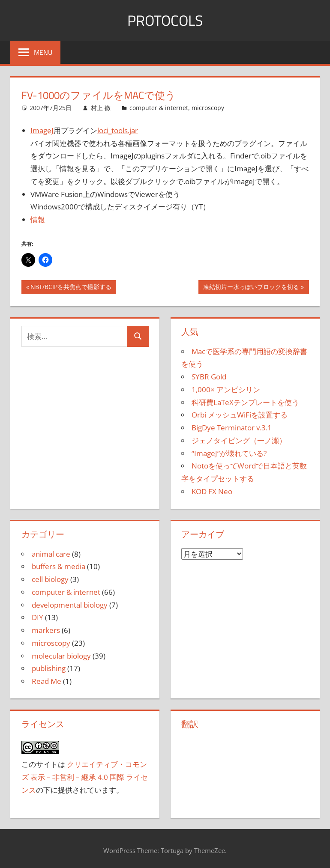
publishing (49, 668)
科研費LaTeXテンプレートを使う (245, 402)
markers (46, 630)
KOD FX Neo (212, 491)
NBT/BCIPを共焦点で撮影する (71, 288)
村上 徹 (101, 108)
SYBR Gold (209, 377)
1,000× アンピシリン (226, 389)
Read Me (46, 681)
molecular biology (61, 656)
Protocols (165, 20)
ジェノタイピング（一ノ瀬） (239, 440)
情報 (38, 219)
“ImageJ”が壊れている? (229, 453)
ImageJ (42, 130)
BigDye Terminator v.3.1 (232, 428)
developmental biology (70, 605)
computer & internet (159, 108)
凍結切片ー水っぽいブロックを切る (251, 288)
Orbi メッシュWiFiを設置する (240, 415)
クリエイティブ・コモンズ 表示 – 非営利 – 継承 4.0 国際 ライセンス (85, 777)
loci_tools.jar (118, 130)
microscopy (208, 108)
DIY (37, 617)
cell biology (50, 579)
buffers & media (58, 566)
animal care (51, 554)
